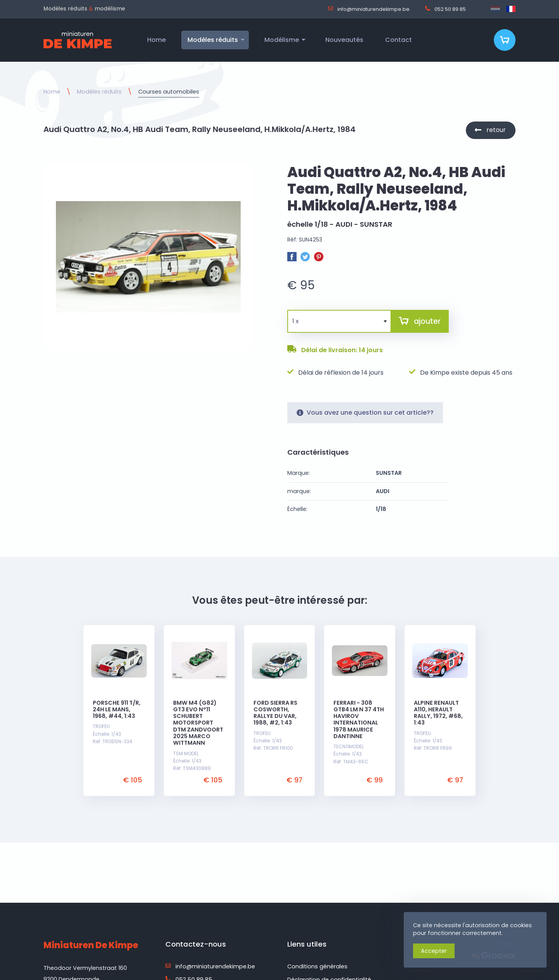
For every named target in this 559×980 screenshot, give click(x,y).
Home (52, 92)
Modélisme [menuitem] (282, 40)
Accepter (434, 951)
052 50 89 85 (445, 9)
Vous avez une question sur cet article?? (365, 413)
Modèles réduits (99, 92)
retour (496, 130)
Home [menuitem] (156, 40)
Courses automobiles (169, 92)
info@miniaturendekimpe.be (369, 9)
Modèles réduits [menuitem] (213, 40)
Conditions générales (317, 966)
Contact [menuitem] (398, 40)
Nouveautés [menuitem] (344, 40)
